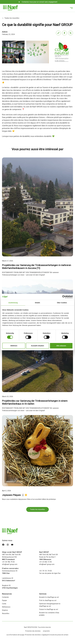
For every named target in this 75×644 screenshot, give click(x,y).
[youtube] (12, 545)
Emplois (5, 610)
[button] (71, 8)
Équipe (4, 600)
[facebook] (3, 545)
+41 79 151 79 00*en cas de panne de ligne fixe (50, 572)
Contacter (5, 597)
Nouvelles (6, 613)
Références (6, 607)
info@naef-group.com (10, 564)
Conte (4, 604)
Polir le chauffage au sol (48, 600)
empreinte (46, 631)
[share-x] (71, 33)
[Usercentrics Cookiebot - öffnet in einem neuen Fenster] (64, 297)
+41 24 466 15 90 (45, 562)
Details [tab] (37, 303)
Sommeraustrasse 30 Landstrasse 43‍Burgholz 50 (10, 578)
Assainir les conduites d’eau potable (49, 614)
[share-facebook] (64, 33)
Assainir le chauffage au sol (49, 597)
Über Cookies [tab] (62, 303)
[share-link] (58, 33)
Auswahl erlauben (37, 346)
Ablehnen (14, 346)
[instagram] (8, 545)
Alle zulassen (61, 346)
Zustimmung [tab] (13, 303)
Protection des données (33, 631)
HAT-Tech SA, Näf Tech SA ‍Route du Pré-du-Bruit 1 (48, 556)
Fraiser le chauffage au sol (49, 609)
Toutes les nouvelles (37, 510)
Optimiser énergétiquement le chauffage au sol (50, 605)
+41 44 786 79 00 (8, 562)
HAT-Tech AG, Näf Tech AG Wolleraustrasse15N (12, 556)
